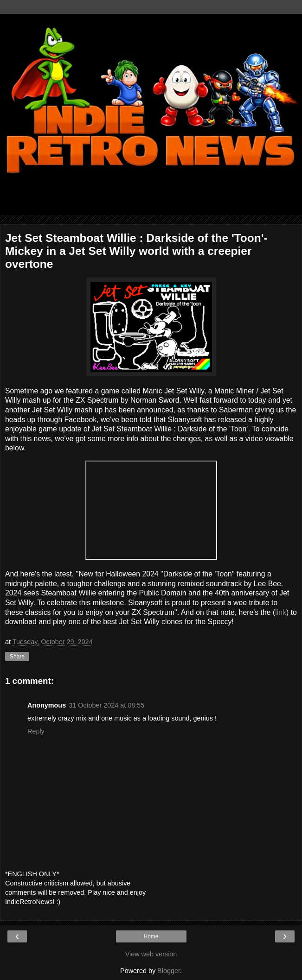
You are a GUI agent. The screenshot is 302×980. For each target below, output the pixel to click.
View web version (151, 954)
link (281, 612)
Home (151, 936)
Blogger (169, 971)
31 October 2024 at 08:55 (106, 705)
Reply (36, 731)
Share (17, 657)
